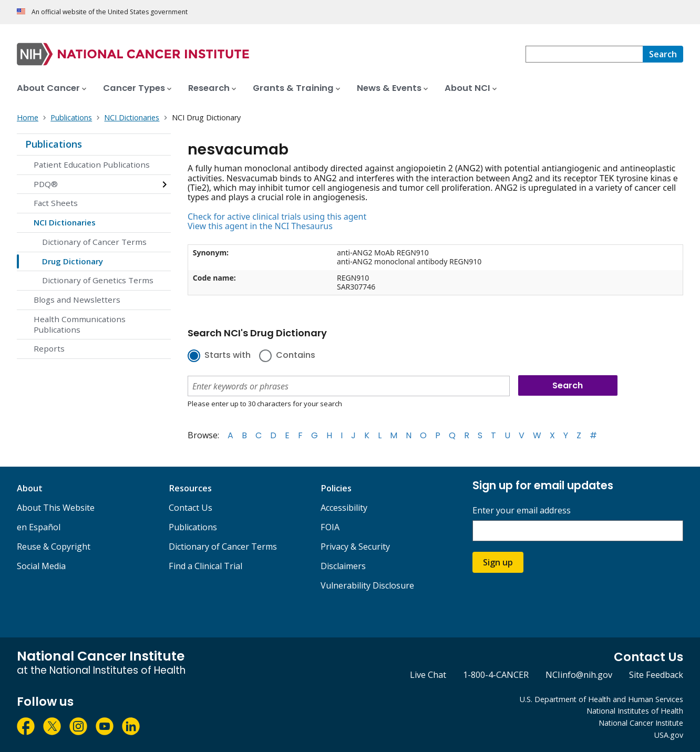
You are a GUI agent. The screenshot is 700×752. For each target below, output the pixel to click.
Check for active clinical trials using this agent (277, 217)
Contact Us (191, 508)
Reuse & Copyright (54, 547)
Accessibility (344, 508)
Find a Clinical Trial (205, 566)
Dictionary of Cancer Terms (94, 242)
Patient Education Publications (92, 164)
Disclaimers (343, 566)
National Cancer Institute (641, 723)
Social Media (41, 566)
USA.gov (669, 735)
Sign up (498, 562)
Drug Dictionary (73, 261)
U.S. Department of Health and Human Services (601, 699)
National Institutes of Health (635, 711)
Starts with (228, 356)
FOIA (330, 527)
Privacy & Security (355, 547)
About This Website (56, 508)
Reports (49, 348)
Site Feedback (656, 675)
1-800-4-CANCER (496, 675)
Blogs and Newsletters (77, 300)
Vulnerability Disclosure (367, 585)
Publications (54, 144)
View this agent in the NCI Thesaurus (260, 226)
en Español (39, 527)
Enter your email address (522, 511)
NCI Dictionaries (65, 222)
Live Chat (428, 675)
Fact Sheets (56, 203)
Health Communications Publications (80, 324)
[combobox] (584, 54)
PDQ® (46, 184)
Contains (296, 356)
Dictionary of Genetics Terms (98, 280)
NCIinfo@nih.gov (579, 675)
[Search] (663, 54)
